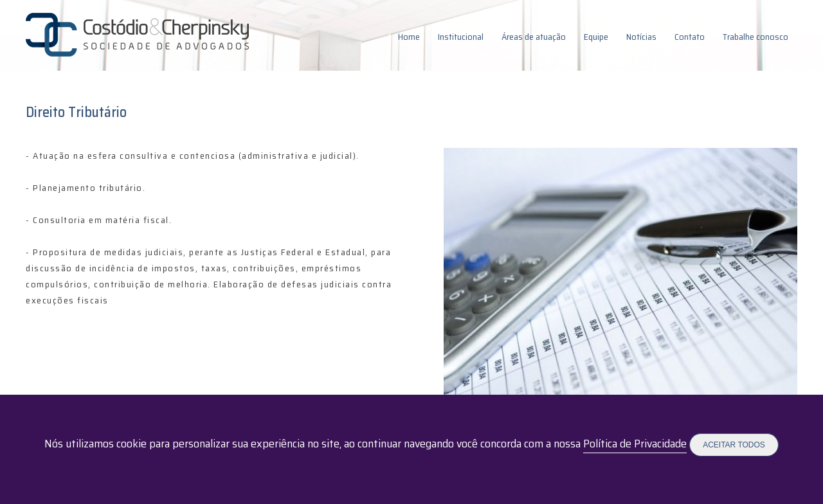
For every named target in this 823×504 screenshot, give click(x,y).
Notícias (641, 37)
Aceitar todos (734, 445)
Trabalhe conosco (755, 37)
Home (409, 37)
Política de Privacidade (635, 444)
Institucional (461, 37)
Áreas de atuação (534, 37)
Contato (690, 37)
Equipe (596, 37)
